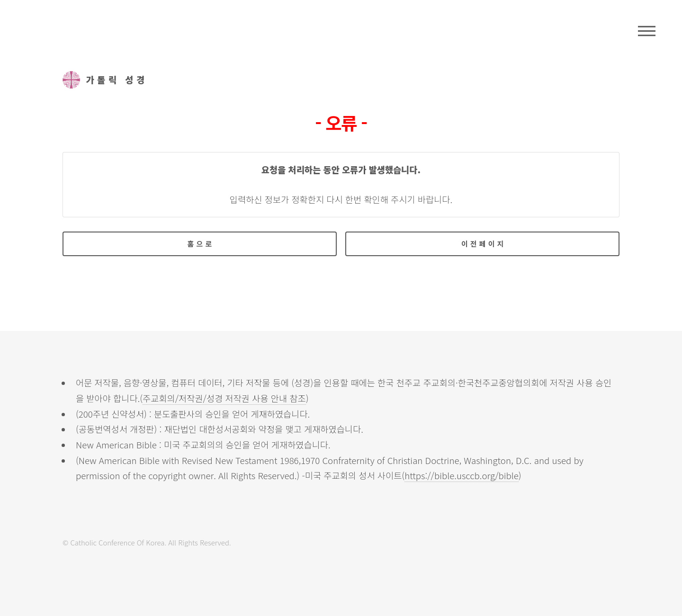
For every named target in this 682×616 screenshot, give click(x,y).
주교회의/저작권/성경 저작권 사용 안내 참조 (224, 398)
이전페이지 (484, 244)
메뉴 (647, 31)
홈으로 (201, 244)
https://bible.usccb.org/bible (462, 475)
